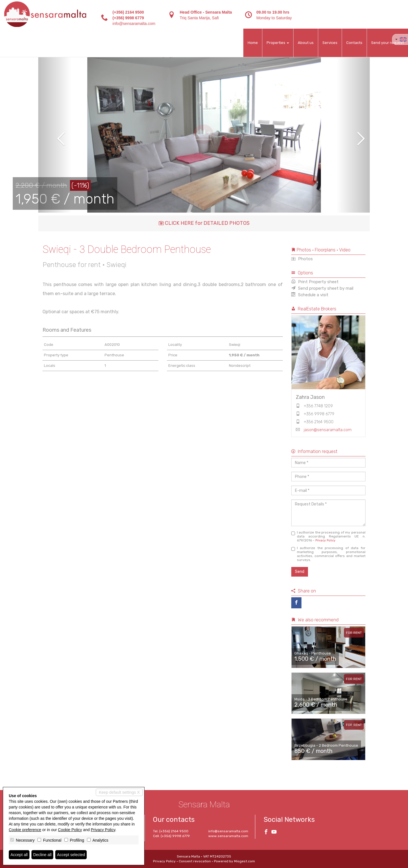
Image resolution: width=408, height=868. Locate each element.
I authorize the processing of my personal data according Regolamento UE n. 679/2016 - (329, 536)
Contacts (354, 43)
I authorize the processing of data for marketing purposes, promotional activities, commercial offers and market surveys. (329, 554)
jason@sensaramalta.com (328, 430)
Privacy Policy (325, 540)
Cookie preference (25, 830)
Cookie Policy (70, 830)
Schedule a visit (310, 295)
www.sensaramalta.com (228, 836)
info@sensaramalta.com (134, 24)
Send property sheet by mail (322, 288)
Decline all (42, 855)
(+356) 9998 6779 (128, 18)
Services (330, 43)
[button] (55, 135)
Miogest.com (245, 861)
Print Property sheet (315, 282)
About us (306, 43)
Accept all (19, 855)
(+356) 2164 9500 (128, 12)
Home (253, 43)
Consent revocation (195, 861)
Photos (302, 259)
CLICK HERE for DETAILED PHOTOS (204, 223)
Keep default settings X (119, 792)
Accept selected (71, 855)
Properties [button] (278, 43)
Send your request (387, 43)
